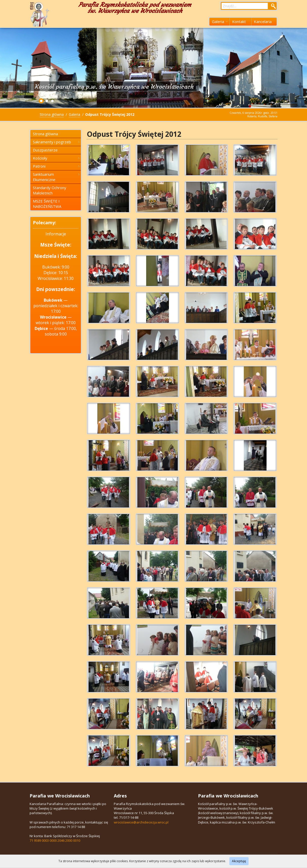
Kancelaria (263, 21)
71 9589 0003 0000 (43, 840)
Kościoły (56, 158)
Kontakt (239, 21)
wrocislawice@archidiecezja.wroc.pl (141, 822)
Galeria (220, 21)
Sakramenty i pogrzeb (56, 142)
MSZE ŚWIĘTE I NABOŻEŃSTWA (47, 204)
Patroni (56, 166)
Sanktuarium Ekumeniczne (56, 177)
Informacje (56, 234)
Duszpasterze (45, 150)
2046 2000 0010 (69, 840)
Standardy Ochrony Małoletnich (50, 190)
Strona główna (52, 114)
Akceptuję (239, 861)
